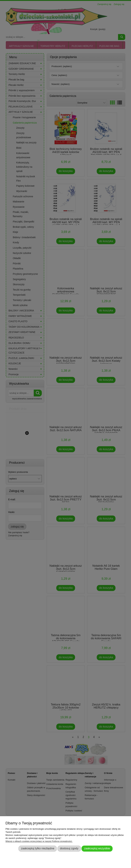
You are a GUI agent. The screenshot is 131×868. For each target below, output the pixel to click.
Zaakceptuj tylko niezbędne (38, 848)
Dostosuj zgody (69, 848)
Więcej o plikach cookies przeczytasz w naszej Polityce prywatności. (39, 841)
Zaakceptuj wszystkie (97, 848)
